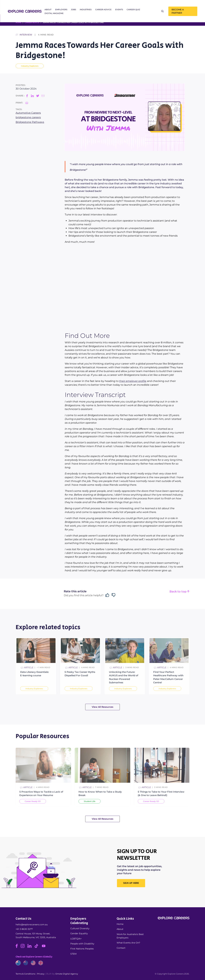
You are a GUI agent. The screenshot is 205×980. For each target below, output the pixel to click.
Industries (86, 9)
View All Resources (102, 707)
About (48, 9)
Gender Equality (79, 933)
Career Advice (103, 9)
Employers (61, 9)
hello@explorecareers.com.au (32, 925)
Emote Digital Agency (67, 974)
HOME (18, 22)
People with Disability (82, 944)
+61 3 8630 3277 (24, 929)
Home (120, 924)
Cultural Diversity (80, 928)
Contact (121, 948)
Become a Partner (178, 11)
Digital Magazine (54, 13)
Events (119, 9)
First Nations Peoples (82, 949)
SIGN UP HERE (131, 883)
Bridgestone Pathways (30, 122)
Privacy (41, 974)
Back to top (179, 592)
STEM (73, 954)
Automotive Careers (28, 113)
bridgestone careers (28, 117)
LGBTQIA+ (76, 939)
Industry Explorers (30, 66)
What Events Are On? (128, 943)
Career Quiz (133, 9)
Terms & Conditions (25, 974)
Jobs (73, 9)
